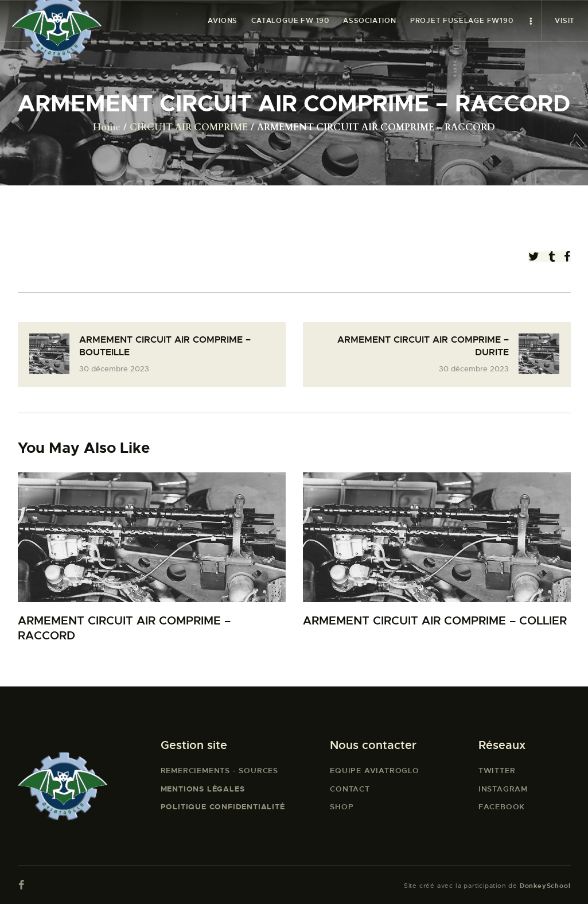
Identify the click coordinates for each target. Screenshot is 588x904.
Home (107, 127)
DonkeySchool (545, 886)
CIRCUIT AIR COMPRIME (189, 127)
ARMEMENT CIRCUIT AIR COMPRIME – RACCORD (124, 628)
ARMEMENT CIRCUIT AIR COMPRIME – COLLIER (435, 621)
